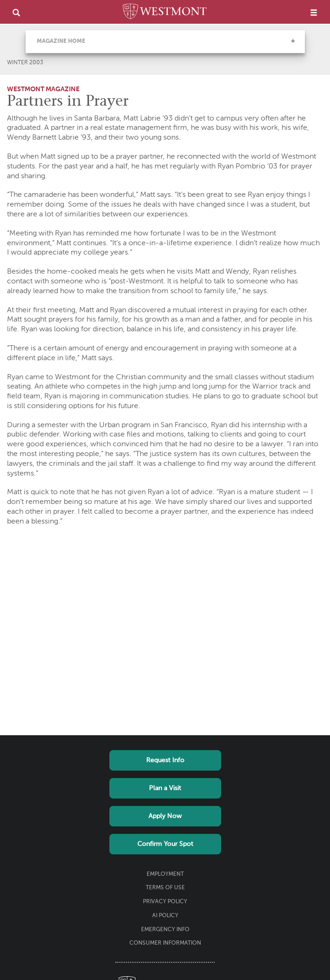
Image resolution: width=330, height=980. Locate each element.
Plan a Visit (165, 788)
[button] (293, 41)
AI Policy (165, 916)
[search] (16, 12)
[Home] (165, 13)
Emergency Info (165, 930)
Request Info (165, 760)
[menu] (314, 12)
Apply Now (165, 816)
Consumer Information (165, 943)
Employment (165, 874)
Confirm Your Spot (165, 844)
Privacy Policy (165, 902)
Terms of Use (165, 888)
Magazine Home (61, 41)
